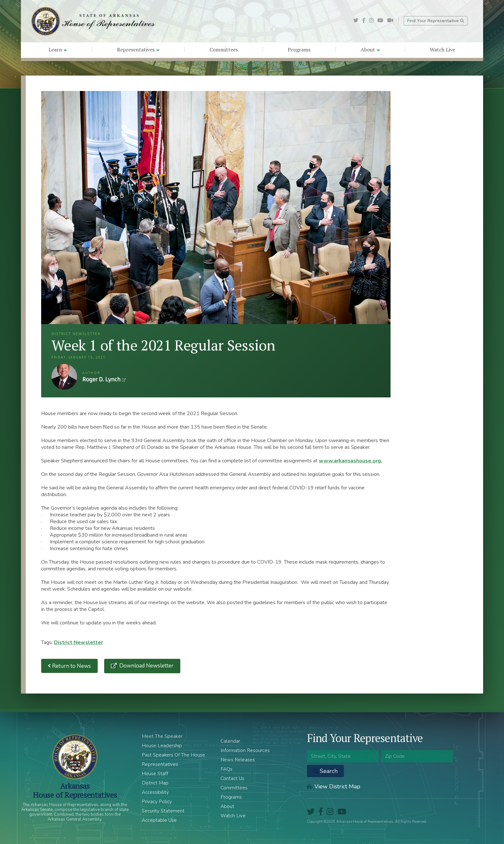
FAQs (226, 769)
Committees (224, 50)
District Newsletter (78, 642)
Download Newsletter (146, 666)
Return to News (69, 666)
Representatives (138, 50)
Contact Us (232, 778)
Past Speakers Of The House (173, 755)
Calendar (230, 741)
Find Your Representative (436, 21)
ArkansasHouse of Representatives (75, 790)
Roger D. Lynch (64, 377)
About (370, 50)
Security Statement (163, 811)
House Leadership (162, 746)
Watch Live (442, 50)
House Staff (155, 774)
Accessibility (155, 792)
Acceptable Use (159, 820)
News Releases (238, 760)
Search (325, 771)
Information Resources (245, 750)
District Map (155, 783)
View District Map (334, 786)
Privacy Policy (157, 802)
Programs (299, 50)
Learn (58, 50)
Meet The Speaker (162, 736)
